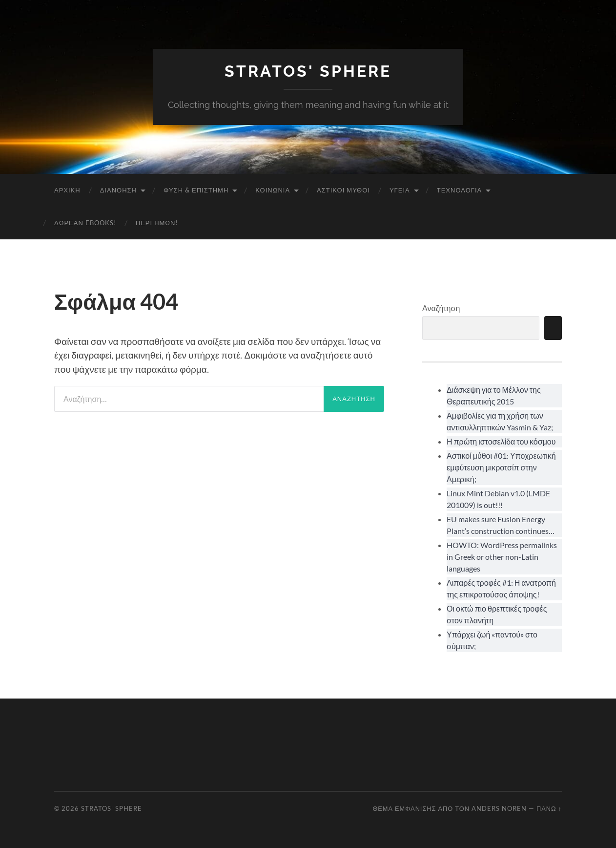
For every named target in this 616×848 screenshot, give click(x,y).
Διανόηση (118, 190)
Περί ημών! (157, 223)
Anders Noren (499, 808)
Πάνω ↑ (549, 808)
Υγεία (400, 190)
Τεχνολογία (460, 190)
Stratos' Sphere (308, 71)
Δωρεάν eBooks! (85, 223)
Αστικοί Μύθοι (343, 190)
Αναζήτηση (441, 308)
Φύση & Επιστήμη (196, 190)
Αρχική (67, 190)
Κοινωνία (273, 190)
